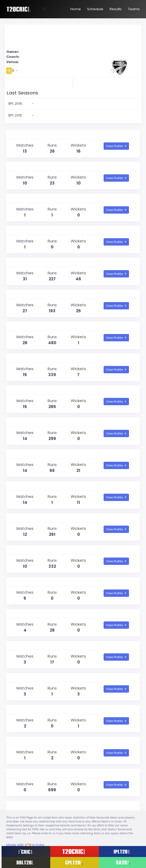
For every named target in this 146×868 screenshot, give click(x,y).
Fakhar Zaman (23, 741)
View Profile (116, 146)
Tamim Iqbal (21, 550)
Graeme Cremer (25, 677)
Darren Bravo (22, 390)
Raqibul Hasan (23, 645)
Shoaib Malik (21, 358)
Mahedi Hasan (23, 166)
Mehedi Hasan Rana (29, 198)
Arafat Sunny (22, 582)
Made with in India (25, 845)
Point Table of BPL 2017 (108, 82)
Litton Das (19, 518)
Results (116, 9)
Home (76, 9)
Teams (134, 9)
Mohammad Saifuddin (32, 134)
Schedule (95, 9)
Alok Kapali (19, 613)
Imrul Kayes (20, 422)
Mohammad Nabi (26, 294)
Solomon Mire (22, 709)
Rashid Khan (21, 805)
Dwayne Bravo (23, 262)
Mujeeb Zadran (24, 230)
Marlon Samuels (25, 326)
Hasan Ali (18, 454)
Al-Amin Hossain (25, 486)
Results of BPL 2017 (38, 82)
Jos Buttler (19, 773)
